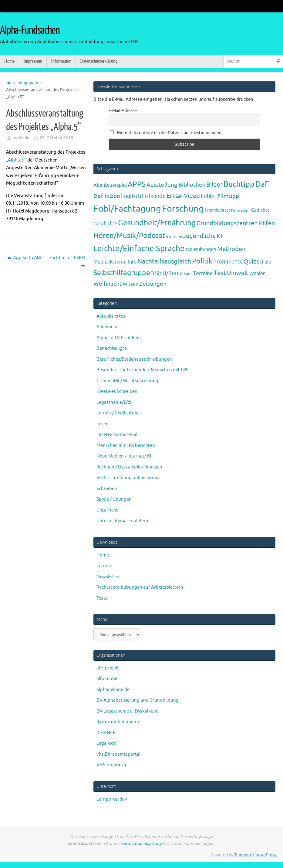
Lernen (104, 566)
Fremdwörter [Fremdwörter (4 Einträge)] (217, 210)
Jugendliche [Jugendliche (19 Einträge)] (199, 236)
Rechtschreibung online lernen (128, 478)
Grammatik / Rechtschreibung (127, 381)
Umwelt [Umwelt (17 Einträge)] (238, 273)
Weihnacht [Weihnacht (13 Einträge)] (108, 284)
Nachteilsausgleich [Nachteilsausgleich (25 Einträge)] (164, 261)
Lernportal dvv (112, 799)
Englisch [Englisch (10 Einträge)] (131, 196)
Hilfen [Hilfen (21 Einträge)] (267, 223)
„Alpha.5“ (16, 160)
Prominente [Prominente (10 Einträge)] (228, 262)
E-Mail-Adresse (123, 111)
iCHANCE (106, 733)
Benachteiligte (112, 348)
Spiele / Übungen (114, 499)
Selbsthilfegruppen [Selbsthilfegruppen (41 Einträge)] (124, 273)
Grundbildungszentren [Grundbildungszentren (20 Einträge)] (227, 223)
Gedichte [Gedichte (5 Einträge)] (260, 210)
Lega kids (106, 743)
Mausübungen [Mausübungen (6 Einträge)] (201, 250)
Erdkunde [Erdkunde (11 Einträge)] (154, 196)
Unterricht (107, 510)
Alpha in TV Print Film (119, 338)
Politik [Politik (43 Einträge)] (202, 261)
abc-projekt (108, 668)
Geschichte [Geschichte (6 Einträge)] (105, 224)
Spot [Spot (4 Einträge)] (188, 274)
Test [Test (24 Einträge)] (220, 273)
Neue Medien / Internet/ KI (124, 456)
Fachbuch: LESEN (67, 262)
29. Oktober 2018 (56, 138)
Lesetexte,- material (117, 435)
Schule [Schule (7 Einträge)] (264, 262)
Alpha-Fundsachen (30, 30)
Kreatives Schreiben (117, 391)
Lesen (103, 424)
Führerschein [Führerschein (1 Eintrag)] (241, 211)
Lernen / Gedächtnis (117, 413)
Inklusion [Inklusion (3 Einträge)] (174, 237)
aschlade (21, 138)
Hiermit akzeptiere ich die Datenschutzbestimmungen (166, 133)
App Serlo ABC (25, 258)
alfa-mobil (107, 679)
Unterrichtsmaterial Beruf (123, 521)
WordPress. (266, 855)
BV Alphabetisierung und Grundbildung (138, 700)
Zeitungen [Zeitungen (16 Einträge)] (153, 284)
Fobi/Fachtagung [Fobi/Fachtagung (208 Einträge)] (127, 209)
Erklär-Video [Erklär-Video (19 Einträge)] (183, 196)
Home (103, 555)
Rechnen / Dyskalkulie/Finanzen (129, 467)
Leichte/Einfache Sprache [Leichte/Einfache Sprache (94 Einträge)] (139, 248)
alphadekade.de (113, 690)
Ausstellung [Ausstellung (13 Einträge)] (162, 185)
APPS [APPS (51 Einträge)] (137, 184)
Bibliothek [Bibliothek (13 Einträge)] (192, 185)
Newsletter (108, 577)
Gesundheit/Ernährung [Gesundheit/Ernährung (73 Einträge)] (157, 223)
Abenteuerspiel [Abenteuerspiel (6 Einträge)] (110, 185)
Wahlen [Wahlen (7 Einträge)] (258, 273)
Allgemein (28, 83)
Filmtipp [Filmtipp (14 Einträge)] (228, 196)
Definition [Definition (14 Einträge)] (107, 196)
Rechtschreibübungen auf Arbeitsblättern (140, 587)
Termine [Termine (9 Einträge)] (203, 273)
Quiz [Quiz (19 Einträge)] (250, 262)
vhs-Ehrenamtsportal (118, 754)
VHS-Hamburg (111, 765)
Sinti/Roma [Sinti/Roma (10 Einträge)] (169, 273)
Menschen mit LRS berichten (126, 446)
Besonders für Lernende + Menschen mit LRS (142, 370)
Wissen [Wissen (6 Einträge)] (131, 284)
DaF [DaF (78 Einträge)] (262, 184)
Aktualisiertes (111, 316)
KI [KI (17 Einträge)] (219, 236)
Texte (102, 598)
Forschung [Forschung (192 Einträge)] (183, 209)
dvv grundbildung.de (118, 722)
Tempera (243, 855)
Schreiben (107, 489)
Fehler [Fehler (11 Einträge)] (209, 196)
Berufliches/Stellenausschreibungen (134, 359)
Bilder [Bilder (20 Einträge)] (214, 185)
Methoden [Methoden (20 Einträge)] (231, 249)
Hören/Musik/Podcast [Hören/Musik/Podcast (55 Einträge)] (129, 236)
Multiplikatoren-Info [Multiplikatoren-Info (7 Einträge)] (115, 262)
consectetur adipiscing (141, 844)
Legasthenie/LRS (114, 402)
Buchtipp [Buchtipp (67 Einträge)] (239, 184)
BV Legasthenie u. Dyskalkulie (127, 711)
